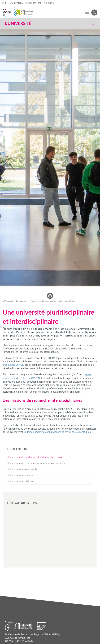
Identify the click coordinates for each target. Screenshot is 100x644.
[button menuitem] (94, 13)
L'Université (8, 301)
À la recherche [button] (33, 3)
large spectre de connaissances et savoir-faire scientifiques (59, 432)
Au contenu (17, 3)
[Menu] (87, 13)
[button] (86, 23)
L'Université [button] (18, 23)
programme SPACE (13, 365)
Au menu (49, 3)
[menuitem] (50, 457)
